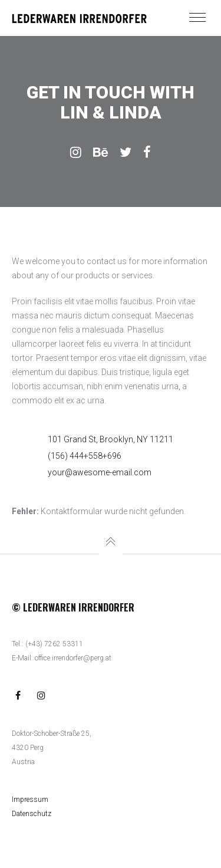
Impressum (30, 800)
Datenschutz (32, 814)
